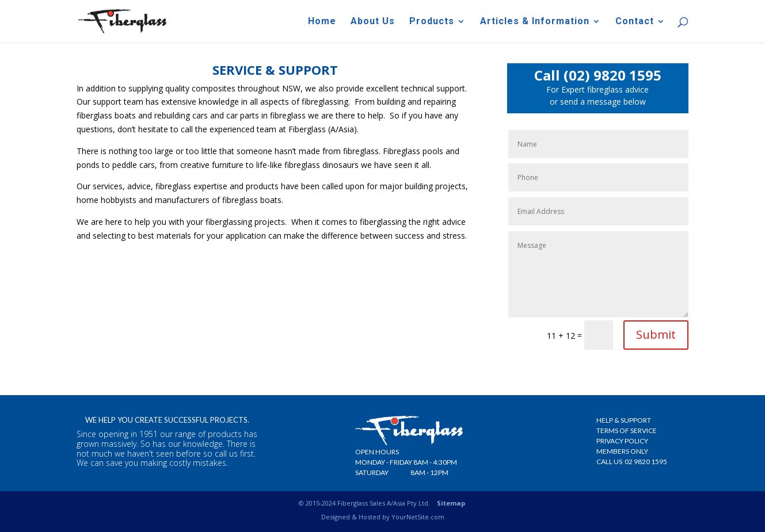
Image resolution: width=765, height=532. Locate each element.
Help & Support (624, 420)
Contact (635, 22)
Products (432, 22)
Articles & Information (535, 22)
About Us (373, 22)
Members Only (622, 451)
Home (322, 22)
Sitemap (451, 503)
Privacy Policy (622, 441)
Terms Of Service (627, 430)
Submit (656, 334)
